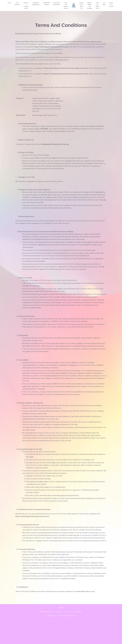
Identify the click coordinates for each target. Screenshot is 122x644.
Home (9, 4)
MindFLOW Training (46, 5)
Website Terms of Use (47, 636)
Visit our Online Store (98, 5)
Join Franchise (17, 5)
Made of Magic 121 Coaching (90, 5)
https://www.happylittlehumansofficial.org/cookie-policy (67, 74)
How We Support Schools (65, 6)
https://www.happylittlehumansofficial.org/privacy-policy (67, 69)
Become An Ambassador (56, 5)
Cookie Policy (59, 636)
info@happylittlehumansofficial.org (55, 146)
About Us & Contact (111, 5)
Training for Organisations (35, 5)
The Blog (104, 4)
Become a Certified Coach (26, 6)
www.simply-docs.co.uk (88, 616)
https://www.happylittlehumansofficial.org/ (60, 47)
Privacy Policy (68, 636)
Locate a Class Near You (82, 6)
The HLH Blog (78, 636)
